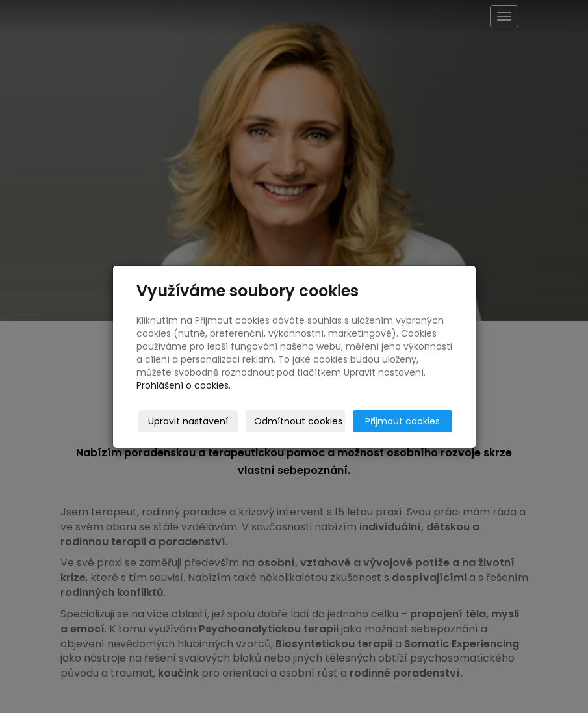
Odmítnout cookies (298, 421)
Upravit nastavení (188, 421)
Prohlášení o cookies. (184, 385)
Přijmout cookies (403, 421)
